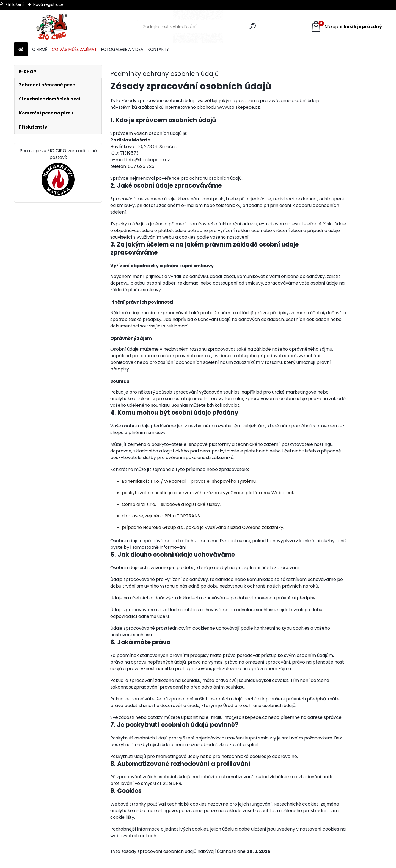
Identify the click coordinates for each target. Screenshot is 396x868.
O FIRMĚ (40, 49)
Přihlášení (15, 4)
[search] (253, 26)
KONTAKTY (158, 49)
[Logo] (52, 27)
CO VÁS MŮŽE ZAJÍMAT (74, 49)
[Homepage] (21, 50)
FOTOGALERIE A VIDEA (122, 49)
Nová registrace (48, 4)
